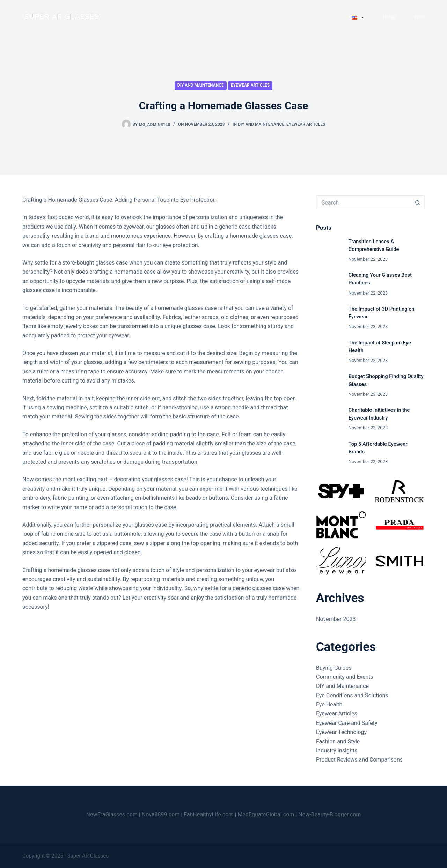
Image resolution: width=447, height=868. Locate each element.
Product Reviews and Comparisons (359, 760)
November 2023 (336, 619)
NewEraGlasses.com (112, 814)
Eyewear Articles (250, 85)
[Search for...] (363, 202)
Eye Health (329, 704)
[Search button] (418, 202)
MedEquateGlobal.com (266, 814)
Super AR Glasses (88, 856)
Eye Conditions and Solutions (352, 695)
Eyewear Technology (341, 732)
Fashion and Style (338, 741)
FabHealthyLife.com (209, 814)
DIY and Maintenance (201, 85)
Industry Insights (337, 751)
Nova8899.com (161, 814)
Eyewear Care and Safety (347, 723)
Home (389, 17)
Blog (419, 17)
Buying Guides (334, 668)
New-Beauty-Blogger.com (329, 814)
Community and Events (345, 677)
